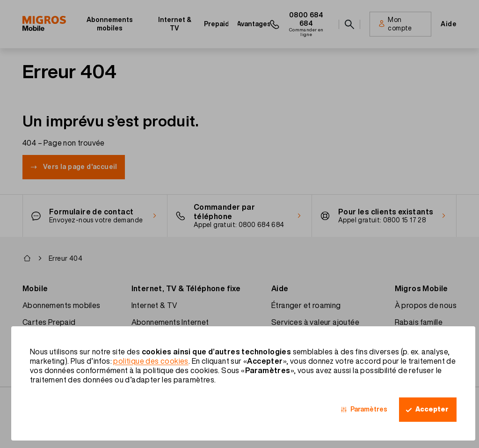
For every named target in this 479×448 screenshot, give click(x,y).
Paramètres (369, 409)
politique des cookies (151, 361)
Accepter (432, 409)
